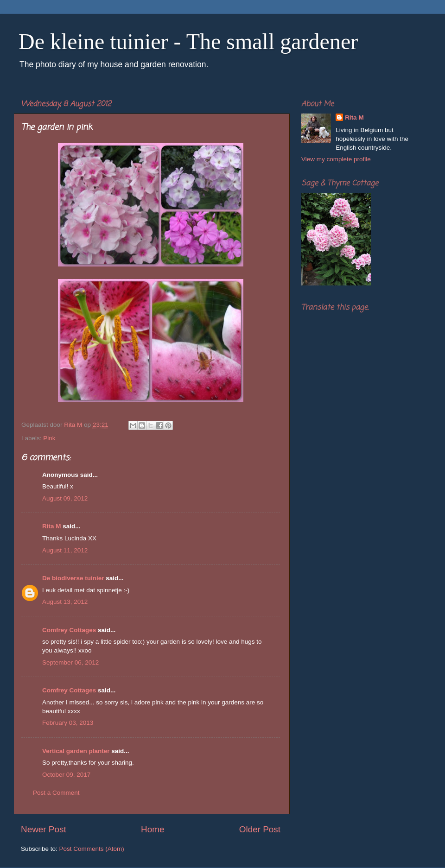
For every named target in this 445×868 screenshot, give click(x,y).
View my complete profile (336, 159)
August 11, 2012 (65, 550)
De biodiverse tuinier (73, 578)
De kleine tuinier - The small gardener (188, 41)
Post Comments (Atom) (92, 849)
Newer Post (44, 829)
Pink (49, 438)
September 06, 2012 (70, 662)
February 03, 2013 (68, 723)
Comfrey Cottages (69, 630)
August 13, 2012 (65, 602)
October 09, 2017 (66, 775)
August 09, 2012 (65, 498)
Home (153, 829)
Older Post (260, 829)
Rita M (52, 526)
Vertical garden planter (76, 751)
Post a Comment (56, 793)
